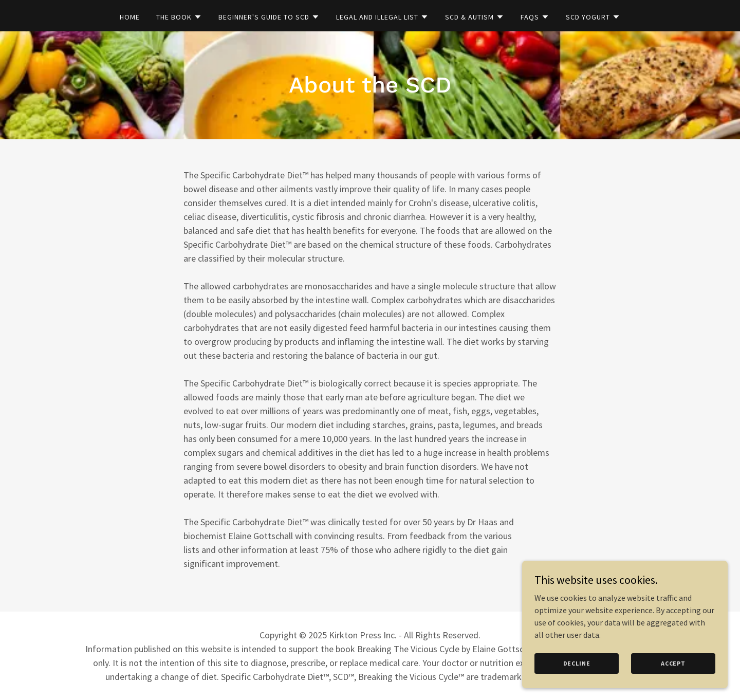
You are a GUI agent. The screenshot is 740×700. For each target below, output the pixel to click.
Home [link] (130, 17)
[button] (179, 17)
